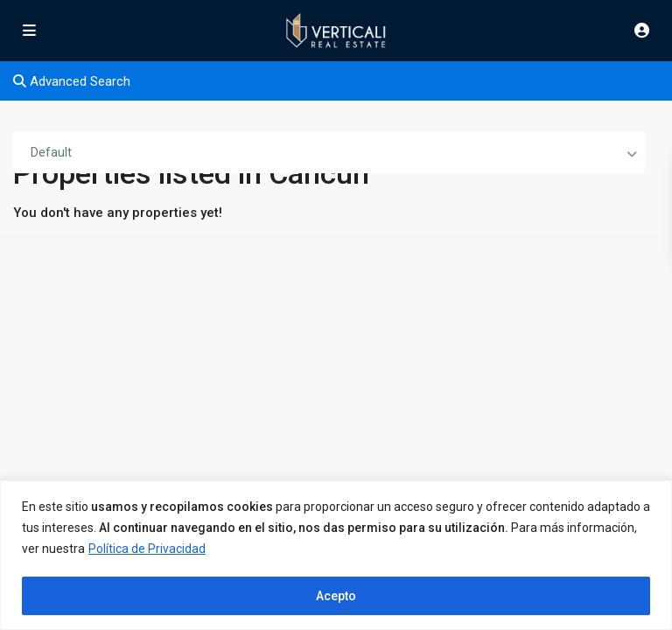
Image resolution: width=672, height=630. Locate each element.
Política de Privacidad (147, 549)
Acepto (336, 596)
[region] (336, 555)
